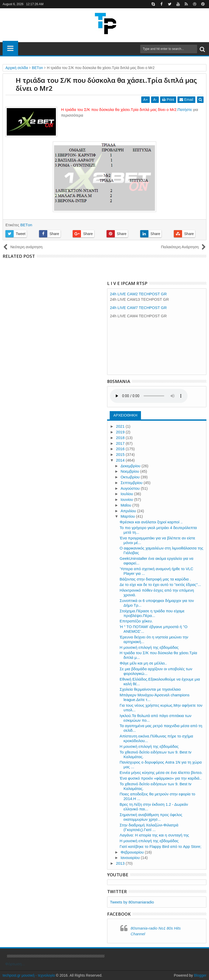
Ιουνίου (127, 499)
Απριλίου (129, 511)
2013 (121, 863)
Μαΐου (126, 505)
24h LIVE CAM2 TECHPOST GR (138, 294)
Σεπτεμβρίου (132, 483)
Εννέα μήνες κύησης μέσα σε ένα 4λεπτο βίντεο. (161, 772)
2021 (121, 426)
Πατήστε (185, 110)
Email (186, 100)
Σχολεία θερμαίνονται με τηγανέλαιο (150, 689)
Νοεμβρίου (130, 471)
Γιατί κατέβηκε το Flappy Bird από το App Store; (161, 846)
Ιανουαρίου (131, 858)
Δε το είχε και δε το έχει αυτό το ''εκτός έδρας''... (160, 585)
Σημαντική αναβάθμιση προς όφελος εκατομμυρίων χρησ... (151, 817)
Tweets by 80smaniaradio (132, 902)
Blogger (200, 975)
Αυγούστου (131, 488)
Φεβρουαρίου (133, 852)
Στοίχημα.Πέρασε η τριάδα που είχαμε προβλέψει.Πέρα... (152, 613)
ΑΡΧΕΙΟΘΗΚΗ (125, 415)
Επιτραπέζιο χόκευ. (136, 621)
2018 (121, 438)
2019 (121, 432)
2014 (121, 460)
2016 (121, 449)
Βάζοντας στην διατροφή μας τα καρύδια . (155, 579)
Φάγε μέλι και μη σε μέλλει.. (143, 663)
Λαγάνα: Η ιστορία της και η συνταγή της (154, 835)
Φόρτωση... (15, 964)
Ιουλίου (127, 494)
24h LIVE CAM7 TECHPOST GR (138, 308)
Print (168, 100)
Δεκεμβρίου (131, 466)
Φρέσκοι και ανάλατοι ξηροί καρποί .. (151, 522)
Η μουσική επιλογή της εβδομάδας (149, 647)
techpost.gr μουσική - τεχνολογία (29, 975)
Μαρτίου (128, 516)
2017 (121, 443)
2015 (121, 454)
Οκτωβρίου (131, 477)
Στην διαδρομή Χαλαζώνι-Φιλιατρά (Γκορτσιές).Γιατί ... (149, 827)
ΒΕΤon (26, 225)
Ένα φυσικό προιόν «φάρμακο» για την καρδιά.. (161, 778)
